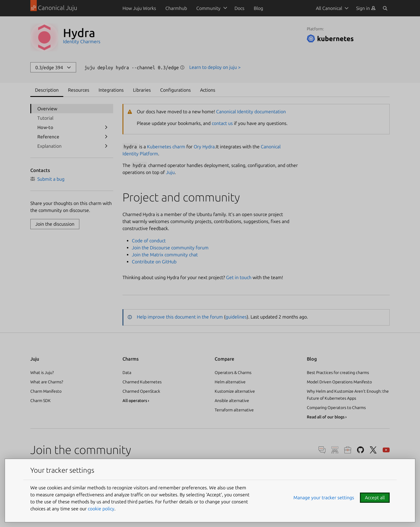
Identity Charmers (82, 41)
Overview (47, 109)
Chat (322, 450)
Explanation (49, 146)
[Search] (385, 8)
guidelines (236, 317)
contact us (222, 123)
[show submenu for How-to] (106, 127)
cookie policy (101, 509)
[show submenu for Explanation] (106, 146)
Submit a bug (47, 179)
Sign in (366, 8)
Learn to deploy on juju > (215, 67)
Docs (239, 8)
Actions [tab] (208, 90)
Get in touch (239, 277)
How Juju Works (139, 8)
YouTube (386, 450)
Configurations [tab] (175, 90)
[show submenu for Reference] (106, 137)
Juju (170, 172)
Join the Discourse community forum (170, 248)
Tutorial (45, 118)
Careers (348, 450)
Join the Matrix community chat (165, 255)
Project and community (181, 197)
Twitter (373, 450)
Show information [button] (182, 67)
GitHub (360, 450)
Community (208, 8)
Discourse (335, 450)
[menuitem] (366, 8)
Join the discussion (55, 224)
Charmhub (176, 8)
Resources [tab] (79, 90)
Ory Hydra (204, 147)
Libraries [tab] (142, 90)
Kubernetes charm (166, 147)
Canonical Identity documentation (251, 112)
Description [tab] (47, 90)
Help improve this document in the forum (180, 317)
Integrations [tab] (111, 90)
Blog (258, 8)
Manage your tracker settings (324, 498)
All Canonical (329, 8)
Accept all (375, 498)
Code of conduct (149, 241)
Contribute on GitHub (154, 262)
